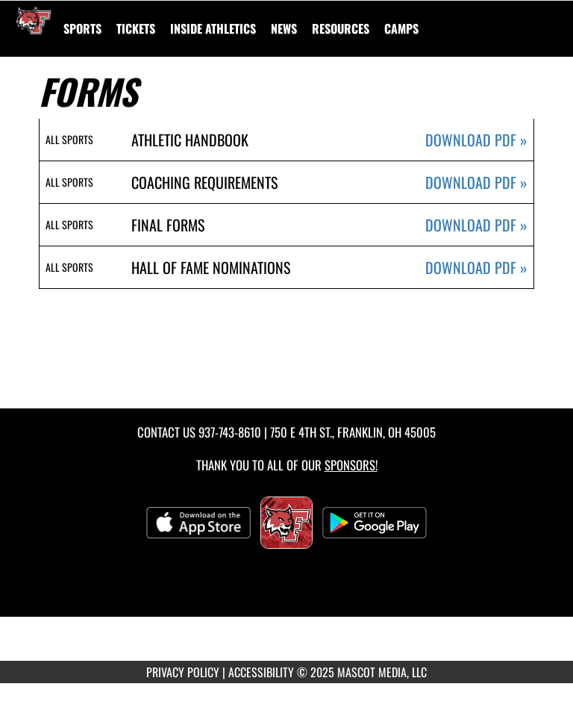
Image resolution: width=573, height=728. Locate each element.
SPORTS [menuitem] (82, 28)
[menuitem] (136, 28)
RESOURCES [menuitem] (341, 28)
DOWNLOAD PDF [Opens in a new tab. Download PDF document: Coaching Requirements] (476, 183)
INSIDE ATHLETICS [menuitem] (213, 28)
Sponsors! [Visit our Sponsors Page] (351, 465)
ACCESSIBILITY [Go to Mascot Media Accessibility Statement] (261, 672)
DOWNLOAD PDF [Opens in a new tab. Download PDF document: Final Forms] (476, 225)
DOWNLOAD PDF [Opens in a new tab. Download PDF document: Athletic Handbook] (476, 140)
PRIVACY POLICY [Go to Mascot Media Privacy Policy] (183, 672)
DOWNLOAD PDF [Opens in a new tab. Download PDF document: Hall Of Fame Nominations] (476, 268)
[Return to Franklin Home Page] (34, 19)
